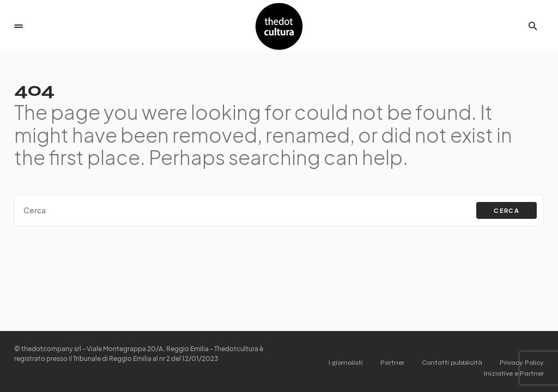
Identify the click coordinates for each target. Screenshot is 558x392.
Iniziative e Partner (514, 373)
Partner (392, 363)
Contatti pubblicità (452, 363)
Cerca (507, 210)
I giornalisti (346, 363)
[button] (19, 26)
